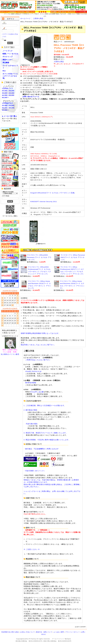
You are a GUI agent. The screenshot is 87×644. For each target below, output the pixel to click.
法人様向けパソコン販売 (10, 354)
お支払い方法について (28, 632)
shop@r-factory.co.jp (33, 371)
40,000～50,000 (8, 95)
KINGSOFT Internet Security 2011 (44, 202)
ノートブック (8, 51)
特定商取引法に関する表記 (10, 632)
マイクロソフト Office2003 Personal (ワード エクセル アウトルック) (39, 257)
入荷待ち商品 (38, 19)
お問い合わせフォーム (31, 97)
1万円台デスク (8, 103)
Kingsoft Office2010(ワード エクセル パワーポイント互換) (53, 193)
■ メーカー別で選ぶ (10, 116)
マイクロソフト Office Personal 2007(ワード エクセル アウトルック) (73, 257)
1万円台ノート (8, 88)
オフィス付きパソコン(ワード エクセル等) (10, 76)
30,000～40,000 (8, 93)
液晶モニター (8, 60)
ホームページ (25, 19)
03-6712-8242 (31, 383)
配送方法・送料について (44, 632)
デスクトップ (8, 57)
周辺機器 (6, 63)
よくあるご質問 (59, 632)
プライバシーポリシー (72, 632)
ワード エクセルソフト (10, 67)
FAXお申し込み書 (37, 392)
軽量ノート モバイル (10, 54)
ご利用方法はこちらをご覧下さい (38, 360)
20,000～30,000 (8, 91)
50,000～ (6, 98)
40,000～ (6, 110)
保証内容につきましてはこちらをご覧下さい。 (38, 345)
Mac (4, 71)
